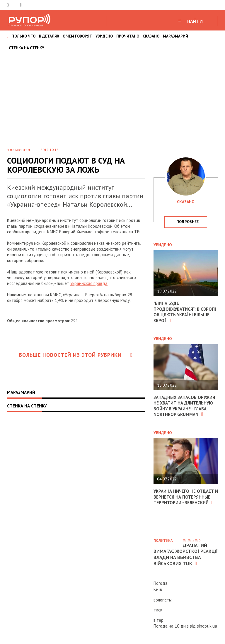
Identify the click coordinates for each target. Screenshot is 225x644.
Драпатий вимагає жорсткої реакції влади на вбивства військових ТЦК (186, 554)
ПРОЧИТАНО (128, 36)
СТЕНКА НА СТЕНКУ (26, 48)
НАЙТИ (195, 21)
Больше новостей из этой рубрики (76, 355)
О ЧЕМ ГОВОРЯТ (77, 36)
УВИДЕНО (104, 36)
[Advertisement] (112, 98)
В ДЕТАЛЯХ (49, 36)
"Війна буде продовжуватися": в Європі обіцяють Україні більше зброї (185, 312)
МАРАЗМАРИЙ (175, 36)
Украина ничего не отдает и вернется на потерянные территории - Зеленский (184, 497)
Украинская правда (89, 283)
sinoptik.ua (207, 626)
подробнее (187, 222)
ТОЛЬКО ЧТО (24, 36)
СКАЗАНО (151, 36)
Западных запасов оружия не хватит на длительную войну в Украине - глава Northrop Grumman (185, 406)
